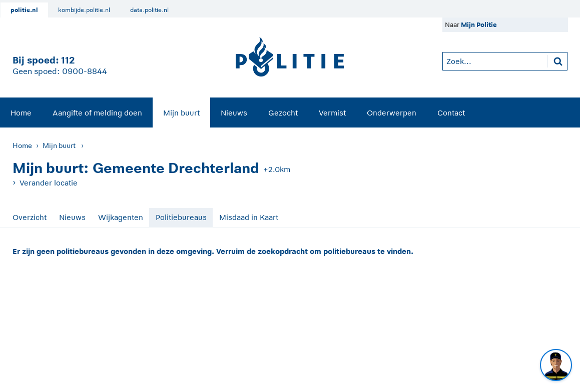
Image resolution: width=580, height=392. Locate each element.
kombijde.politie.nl (84, 10)
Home (21, 113)
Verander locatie (49, 183)
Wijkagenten (121, 217)
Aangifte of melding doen (97, 113)
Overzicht (30, 217)
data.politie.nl (149, 10)
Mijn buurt (181, 113)
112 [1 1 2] (68, 60)
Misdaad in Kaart (249, 217)
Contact (451, 113)
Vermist (332, 113)
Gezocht (283, 113)
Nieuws (234, 113)
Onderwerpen (392, 113)
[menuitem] (21, 112)
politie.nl (24, 10)
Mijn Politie (479, 25)
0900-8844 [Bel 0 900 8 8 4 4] (85, 71)
